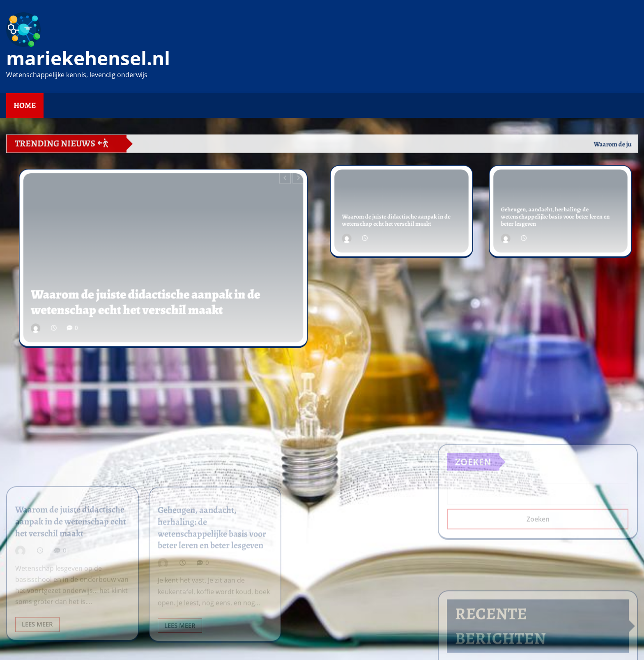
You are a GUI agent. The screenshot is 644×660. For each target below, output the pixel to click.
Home (25, 105)
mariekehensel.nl (88, 58)
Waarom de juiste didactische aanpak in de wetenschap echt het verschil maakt (149, 294)
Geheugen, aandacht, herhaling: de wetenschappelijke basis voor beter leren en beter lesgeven (556, 216)
